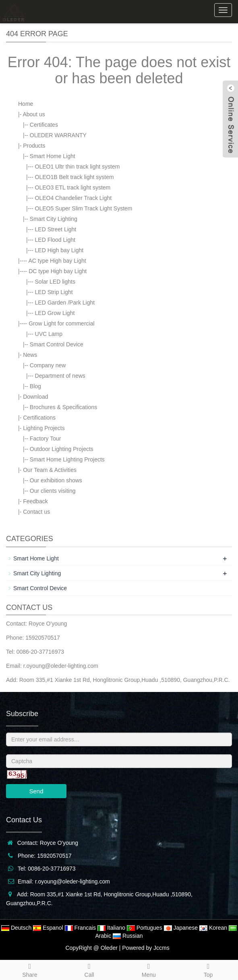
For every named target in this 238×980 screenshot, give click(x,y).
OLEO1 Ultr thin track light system (78, 167)
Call (89, 969)
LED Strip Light (54, 292)
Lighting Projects (44, 428)
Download (35, 397)
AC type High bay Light (57, 261)
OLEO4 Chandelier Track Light (73, 198)
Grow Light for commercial (61, 323)
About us (34, 114)
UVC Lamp (49, 334)
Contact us (36, 512)
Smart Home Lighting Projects (67, 459)
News (30, 355)
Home (26, 104)
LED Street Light (56, 229)
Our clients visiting (53, 491)
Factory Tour (46, 439)
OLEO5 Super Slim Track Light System (84, 208)
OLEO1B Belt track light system (75, 177)
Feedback (35, 501)
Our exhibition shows (56, 480)
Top (208, 969)
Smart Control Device (57, 344)
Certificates (44, 125)
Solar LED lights (55, 282)
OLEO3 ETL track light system (73, 187)
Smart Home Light (53, 156)
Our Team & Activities (50, 470)
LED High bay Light (59, 250)
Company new (48, 365)
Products (34, 146)
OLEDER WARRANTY (58, 135)
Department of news (60, 376)
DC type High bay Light (58, 271)
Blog (35, 386)
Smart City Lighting (54, 219)
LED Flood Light (55, 240)
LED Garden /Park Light (65, 303)
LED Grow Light (55, 313)
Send (36, 791)
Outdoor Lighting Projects (62, 449)
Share (30, 969)
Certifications (39, 418)
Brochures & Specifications (63, 407)
